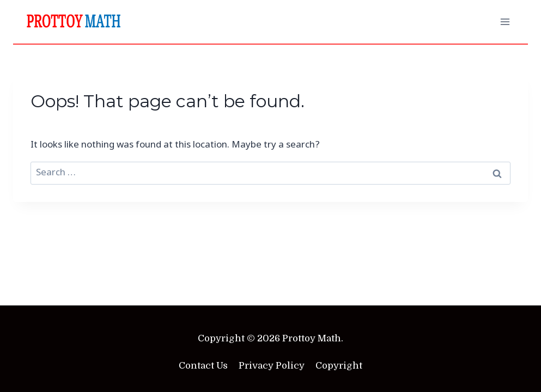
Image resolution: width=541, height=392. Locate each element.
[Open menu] (505, 22)
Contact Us (203, 366)
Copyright (339, 366)
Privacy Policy (272, 366)
